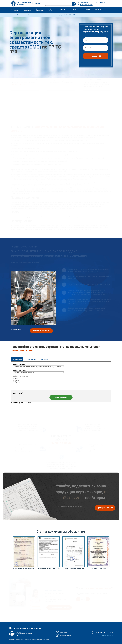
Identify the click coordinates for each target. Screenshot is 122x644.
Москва (37, 3)
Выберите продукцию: (20, 370)
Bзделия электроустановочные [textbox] (24, 373)
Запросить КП (96, 56)
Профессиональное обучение (16, 10)
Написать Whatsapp (86, 5)
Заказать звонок (107, 636)
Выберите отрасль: (19, 364)
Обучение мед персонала (62, 10)
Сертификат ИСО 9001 (98, 568)
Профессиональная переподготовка (39, 10)
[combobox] (39, 367)
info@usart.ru (84, 2)
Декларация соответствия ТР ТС (49, 568)
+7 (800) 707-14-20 (104, 3)
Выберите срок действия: (21, 376)
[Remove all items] (62, 373)
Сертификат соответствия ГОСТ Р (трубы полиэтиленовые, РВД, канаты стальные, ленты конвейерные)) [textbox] (39, 367)
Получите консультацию (41, 331)
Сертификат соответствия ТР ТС (24, 568)
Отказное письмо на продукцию (74, 568)
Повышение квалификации (28, 10)
